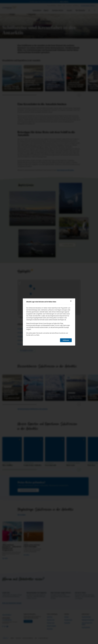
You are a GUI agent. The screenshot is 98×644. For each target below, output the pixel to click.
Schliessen (66, 340)
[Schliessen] (71, 301)
